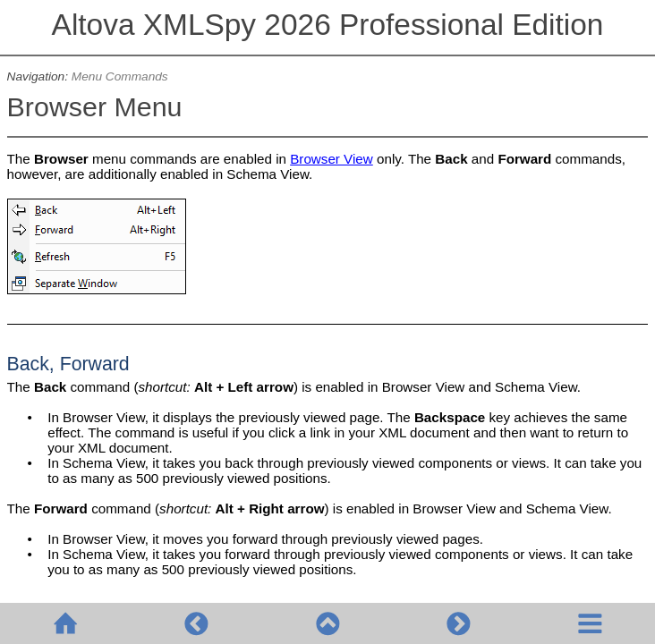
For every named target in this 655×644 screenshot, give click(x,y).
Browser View (332, 159)
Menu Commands (120, 76)
